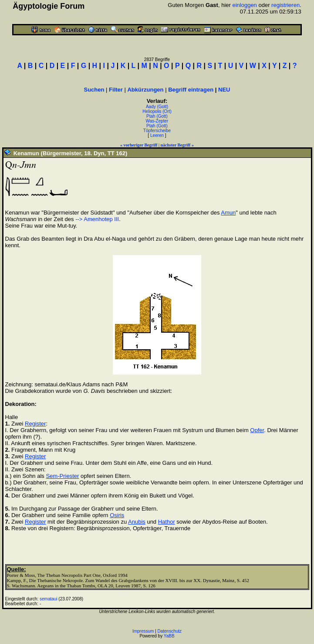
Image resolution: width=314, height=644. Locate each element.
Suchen (94, 90)
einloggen (244, 5)
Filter (116, 90)
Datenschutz (170, 631)
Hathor (167, 522)
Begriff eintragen (191, 90)
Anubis (137, 522)
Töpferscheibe (157, 131)
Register (35, 424)
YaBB (169, 636)
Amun (228, 213)
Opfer (257, 430)
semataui (49, 599)
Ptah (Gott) (157, 116)
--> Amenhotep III (97, 219)
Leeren (157, 135)
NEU (224, 90)
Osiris (117, 515)
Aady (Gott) (157, 107)
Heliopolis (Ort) (157, 111)
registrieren (285, 5)
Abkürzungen (145, 90)
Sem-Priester (62, 476)
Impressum (143, 631)
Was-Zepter (157, 121)
